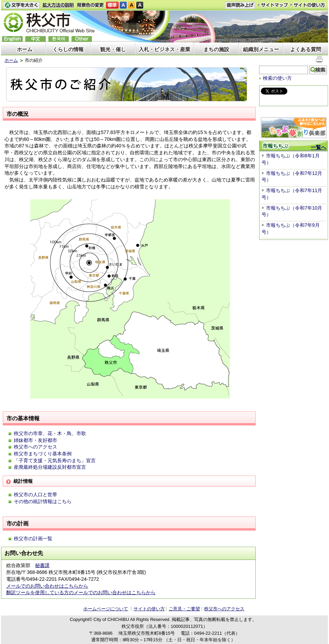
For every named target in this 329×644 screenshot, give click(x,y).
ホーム (25, 49)
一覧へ (319, 147)
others (82, 39)
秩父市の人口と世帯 (35, 495)
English (12, 39)
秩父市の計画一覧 (33, 538)
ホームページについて (106, 609)
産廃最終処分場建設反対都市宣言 (50, 467)
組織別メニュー (261, 49)
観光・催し (113, 49)
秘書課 (42, 565)
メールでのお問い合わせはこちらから (47, 586)
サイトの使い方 (308, 5)
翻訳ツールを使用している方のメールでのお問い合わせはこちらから (81, 592)
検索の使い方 (277, 78)
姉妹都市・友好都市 (35, 440)
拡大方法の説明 (58, 5)
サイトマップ (273, 5)
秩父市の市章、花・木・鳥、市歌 (50, 433)
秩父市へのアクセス (35, 447)
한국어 (59, 39)
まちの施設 (216, 49)
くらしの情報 (68, 49)
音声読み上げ (240, 5)
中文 (35, 39)
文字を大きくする (21, 5)
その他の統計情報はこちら (43, 501)
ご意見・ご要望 (184, 609)
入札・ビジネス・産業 (164, 49)
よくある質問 (306, 49)
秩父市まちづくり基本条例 (43, 454)
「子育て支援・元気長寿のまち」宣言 (55, 460)
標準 (112, 5)
